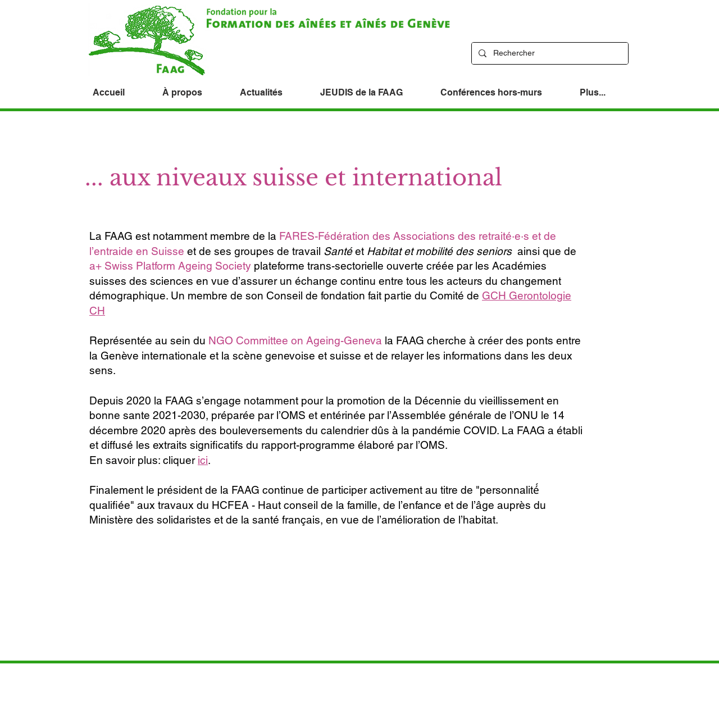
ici (203, 460)
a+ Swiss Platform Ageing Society (170, 266)
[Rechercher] (549, 53)
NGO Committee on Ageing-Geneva (295, 340)
